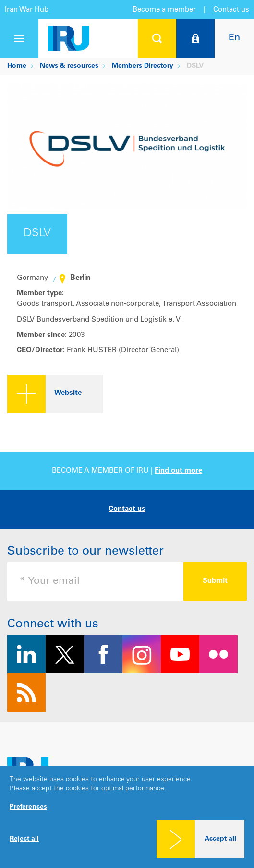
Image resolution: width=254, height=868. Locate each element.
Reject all (24, 839)
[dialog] (127, 817)
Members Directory (143, 66)
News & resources (69, 66)
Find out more (178, 471)
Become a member (164, 10)
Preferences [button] (28, 807)
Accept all (220, 839)
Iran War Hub (27, 10)
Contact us (231, 10)
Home (17, 66)
